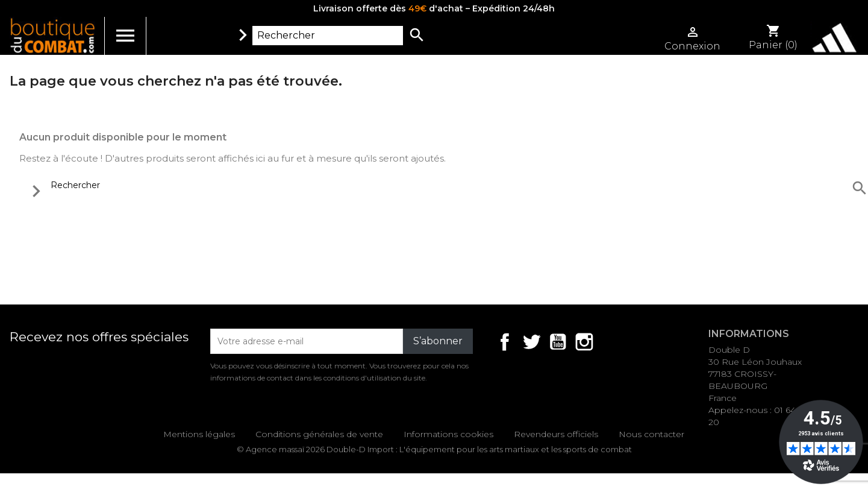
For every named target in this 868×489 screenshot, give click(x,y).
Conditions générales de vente (319, 434)
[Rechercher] (328, 36)
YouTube (558, 342)
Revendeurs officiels (556, 434)
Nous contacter (651, 434)
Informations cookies (448, 434)
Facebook (505, 342)
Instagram (584, 342)
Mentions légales (199, 434)
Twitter (531, 342)
